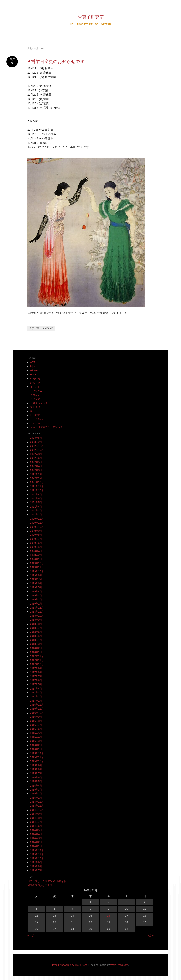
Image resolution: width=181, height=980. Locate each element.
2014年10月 (37, 810)
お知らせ (35, 383)
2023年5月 (36, 438)
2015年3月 (36, 790)
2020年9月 (36, 531)
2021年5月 (36, 503)
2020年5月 (36, 547)
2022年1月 (36, 478)
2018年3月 (36, 644)
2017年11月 (37, 660)
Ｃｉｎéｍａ (37, 419)
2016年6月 (36, 729)
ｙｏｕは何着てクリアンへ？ (46, 427)
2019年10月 (37, 571)
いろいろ (48, 328)
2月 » (151, 936)
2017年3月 (36, 693)
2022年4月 (36, 466)
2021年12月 (37, 482)
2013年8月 (36, 866)
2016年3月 (36, 741)
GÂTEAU (35, 371)
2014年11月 (37, 806)
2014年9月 (36, 814)
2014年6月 (36, 826)
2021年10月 (37, 490)
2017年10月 (37, 664)
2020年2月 (36, 555)
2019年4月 (36, 592)
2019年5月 (36, 587)
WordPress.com (119, 965)
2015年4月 (36, 786)
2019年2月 (36, 600)
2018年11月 (37, 612)
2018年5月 (36, 636)
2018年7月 (36, 628)
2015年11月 (37, 757)
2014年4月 (36, 834)
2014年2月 (36, 842)
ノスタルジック (39, 403)
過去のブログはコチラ (40, 885)
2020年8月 (36, 535)
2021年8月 (36, 495)
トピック (35, 399)
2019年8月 (36, 575)
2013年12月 (37, 850)
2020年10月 (37, 527)
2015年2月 (36, 794)
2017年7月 (36, 676)
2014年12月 (37, 802)
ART (33, 362)
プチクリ (35, 407)
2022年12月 (37, 446)
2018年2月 (36, 648)
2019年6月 (36, 583)
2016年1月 (36, 749)
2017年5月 (36, 684)
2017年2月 (36, 697)
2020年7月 (36, 539)
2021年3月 (36, 511)
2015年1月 (36, 798)
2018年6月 (36, 632)
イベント (35, 387)
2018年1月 (36, 652)
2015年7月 (36, 773)
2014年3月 (36, 838)
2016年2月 (36, 745)
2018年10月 (37, 616)
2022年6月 (36, 458)
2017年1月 (36, 701)
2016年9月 (36, 717)
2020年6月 (36, 543)
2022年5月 (36, 462)
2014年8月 (36, 818)
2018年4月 (36, 640)
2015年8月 (36, 769)
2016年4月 (36, 737)
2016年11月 (37, 709)
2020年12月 (37, 519)
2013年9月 (36, 863)
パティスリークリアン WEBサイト (47, 881)
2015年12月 (37, 753)
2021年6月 (36, 499)
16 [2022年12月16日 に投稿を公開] (108, 916)
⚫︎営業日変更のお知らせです (56, 62)
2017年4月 (36, 689)
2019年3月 (36, 596)
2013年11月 (37, 854)
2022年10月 (37, 450)
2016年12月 (37, 705)
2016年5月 (36, 733)
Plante (34, 375)
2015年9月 (36, 765)
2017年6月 (36, 681)
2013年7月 (36, 870)
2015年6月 (36, 778)
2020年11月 (37, 523)
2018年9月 (36, 620)
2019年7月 (36, 579)
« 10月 (31, 936)
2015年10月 (37, 761)
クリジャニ (36, 391)
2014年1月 (36, 846)
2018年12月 (37, 608)
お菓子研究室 (91, 17)
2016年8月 (36, 721)
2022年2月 (36, 474)
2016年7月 (36, 725)
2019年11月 (37, 567)
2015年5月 (36, 782)
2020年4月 (36, 551)
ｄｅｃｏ (35, 423)
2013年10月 (37, 858)
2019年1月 (36, 604)
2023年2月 (36, 442)
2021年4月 (36, 507)
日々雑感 (35, 415)
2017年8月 (36, 672)
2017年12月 (37, 656)
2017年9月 (36, 668)
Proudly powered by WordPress (70, 965)
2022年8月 (36, 454)
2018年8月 (36, 624)
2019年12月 (37, 563)
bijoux (33, 366)
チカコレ (35, 395)
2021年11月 (37, 486)
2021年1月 (36, 515)
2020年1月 (36, 559)
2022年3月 (36, 470)
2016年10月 (37, 713)
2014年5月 (36, 830)
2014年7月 (36, 822)
